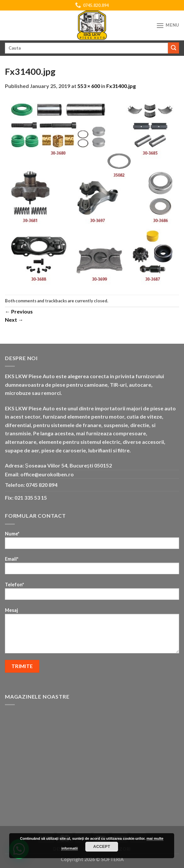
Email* (92, 567)
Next (14, 320)
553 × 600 (89, 86)
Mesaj (92, 633)
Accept (102, 847)
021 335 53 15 (31, 498)
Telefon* (92, 593)
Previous (19, 311)
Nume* (92, 542)
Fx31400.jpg (121, 86)
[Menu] (168, 25)
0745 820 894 (42, 485)
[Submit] (174, 48)
